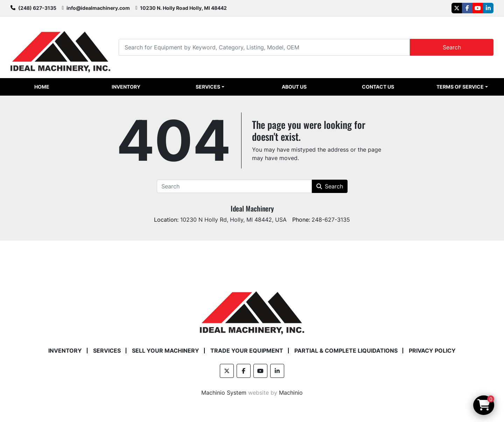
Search (452, 47)
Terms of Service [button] (460, 87)
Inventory (126, 87)
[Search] (264, 47)
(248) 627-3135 (37, 8)
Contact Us (378, 87)
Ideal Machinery (252, 208)
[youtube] (478, 8)
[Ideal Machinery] (252, 307)
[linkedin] (488, 8)
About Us (294, 87)
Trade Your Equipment (247, 351)
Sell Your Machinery (166, 351)
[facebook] (467, 8)
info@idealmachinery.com (98, 8)
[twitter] (457, 8)
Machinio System (224, 393)
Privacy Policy (432, 351)
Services (208, 87)
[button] (210, 87)
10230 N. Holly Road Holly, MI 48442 (183, 8)
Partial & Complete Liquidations (346, 351)
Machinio (291, 393)
